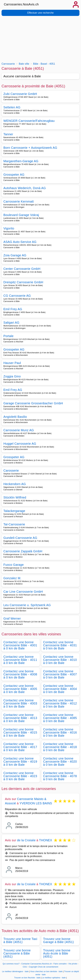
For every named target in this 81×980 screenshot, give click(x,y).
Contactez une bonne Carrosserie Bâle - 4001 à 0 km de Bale (20, 645)
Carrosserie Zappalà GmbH (23, 551)
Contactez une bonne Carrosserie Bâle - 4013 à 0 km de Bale (20, 718)
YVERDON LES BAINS (36, 803)
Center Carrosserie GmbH (22, 269)
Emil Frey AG (13, 309)
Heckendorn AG (15, 484)
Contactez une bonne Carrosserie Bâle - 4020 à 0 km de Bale (60, 762)
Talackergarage (14, 511)
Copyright (33, 967)
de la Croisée (26, 840)
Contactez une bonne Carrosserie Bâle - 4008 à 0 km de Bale (20, 674)
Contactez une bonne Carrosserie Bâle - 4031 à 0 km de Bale (60, 645)
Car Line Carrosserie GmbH (23, 592)
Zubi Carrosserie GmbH (20, 94)
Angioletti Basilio (15, 417)
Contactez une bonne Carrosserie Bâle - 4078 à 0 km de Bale (60, 776)
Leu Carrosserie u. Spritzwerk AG (27, 605)
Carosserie (11, 471)
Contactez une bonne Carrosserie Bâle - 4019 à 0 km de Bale (20, 762)
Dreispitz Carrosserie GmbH (23, 282)
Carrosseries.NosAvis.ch (21, 4)
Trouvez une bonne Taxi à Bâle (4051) (20, 940)
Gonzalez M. (12, 578)
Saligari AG (11, 323)
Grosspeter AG (14, 175)
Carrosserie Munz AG (19, 430)
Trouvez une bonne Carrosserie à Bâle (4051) (17, 953)
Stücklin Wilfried (15, 497)
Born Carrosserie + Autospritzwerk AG (30, 148)
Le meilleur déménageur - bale (15, 971)
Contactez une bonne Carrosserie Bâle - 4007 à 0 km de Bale (60, 674)
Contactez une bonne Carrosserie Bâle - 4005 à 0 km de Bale (20, 689)
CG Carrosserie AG (17, 296)
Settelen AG (12, 107)
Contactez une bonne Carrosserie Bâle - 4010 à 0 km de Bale (60, 660)
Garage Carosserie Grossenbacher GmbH (33, 403)
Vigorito (9, 228)
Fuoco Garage (14, 565)
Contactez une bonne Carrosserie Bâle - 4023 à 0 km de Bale (20, 776)
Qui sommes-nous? (11, 964)
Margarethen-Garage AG (21, 161)
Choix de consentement (48, 967)
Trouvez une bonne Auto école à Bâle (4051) (57, 953)
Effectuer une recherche (40, 13)
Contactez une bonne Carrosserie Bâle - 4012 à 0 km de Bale (60, 703)
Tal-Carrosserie (14, 524)
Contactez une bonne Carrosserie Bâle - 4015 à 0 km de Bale (20, 732)
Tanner (8, 134)
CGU (25, 967)
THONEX (46, 840)
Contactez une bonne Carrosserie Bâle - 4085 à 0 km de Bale (60, 718)
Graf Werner (12, 618)
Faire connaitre (60, 964)
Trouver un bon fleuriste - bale (27, 978)
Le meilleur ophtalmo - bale (54, 978)
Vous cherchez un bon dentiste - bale (46, 971)
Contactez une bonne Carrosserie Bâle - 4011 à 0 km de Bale (20, 660)
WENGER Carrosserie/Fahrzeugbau (29, 121)
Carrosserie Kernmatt (19, 201)
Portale (8, 336)
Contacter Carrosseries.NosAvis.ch (36, 964)
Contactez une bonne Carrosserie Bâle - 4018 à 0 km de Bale (60, 747)
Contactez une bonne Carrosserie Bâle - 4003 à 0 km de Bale (20, 703)
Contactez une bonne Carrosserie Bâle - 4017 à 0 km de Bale (20, 747)
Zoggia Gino (12, 376)
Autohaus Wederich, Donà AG (25, 188)
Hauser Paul (12, 363)
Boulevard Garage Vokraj (21, 215)
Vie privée (73, 964)
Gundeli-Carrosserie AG (20, 538)
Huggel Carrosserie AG (20, 444)
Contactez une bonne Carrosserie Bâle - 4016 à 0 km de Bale (60, 732)
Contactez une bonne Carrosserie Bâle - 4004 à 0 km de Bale (60, 689)
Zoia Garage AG (15, 255)
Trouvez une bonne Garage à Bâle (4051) (59, 940)
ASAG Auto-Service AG (20, 242)
